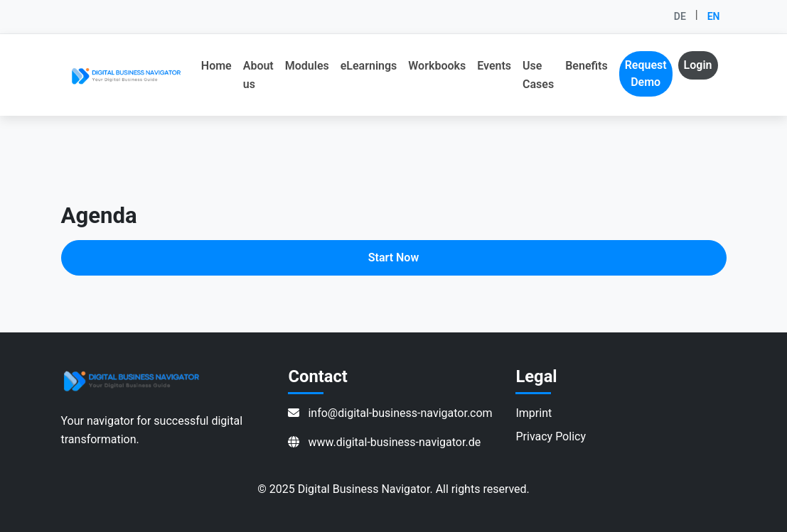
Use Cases (538, 75)
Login (698, 65)
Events (494, 66)
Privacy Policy (551, 436)
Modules (307, 66)
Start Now (393, 257)
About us (258, 75)
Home (216, 66)
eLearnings (369, 66)
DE (680, 16)
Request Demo (646, 74)
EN (714, 16)
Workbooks (437, 66)
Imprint (534, 413)
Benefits (586, 66)
